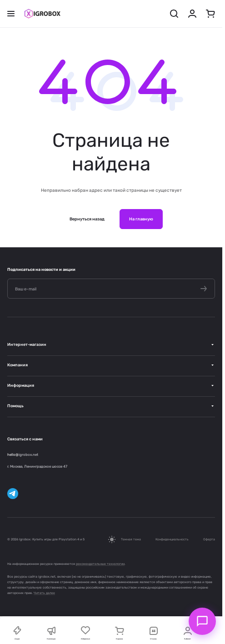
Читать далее (44, 593)
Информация (21, 385)
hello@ (13, 455)
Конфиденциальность (172, 539)
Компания (17, 365)
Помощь (15, 406)
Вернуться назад (87, 219)
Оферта (209, 539)
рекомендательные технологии (100, 564)
